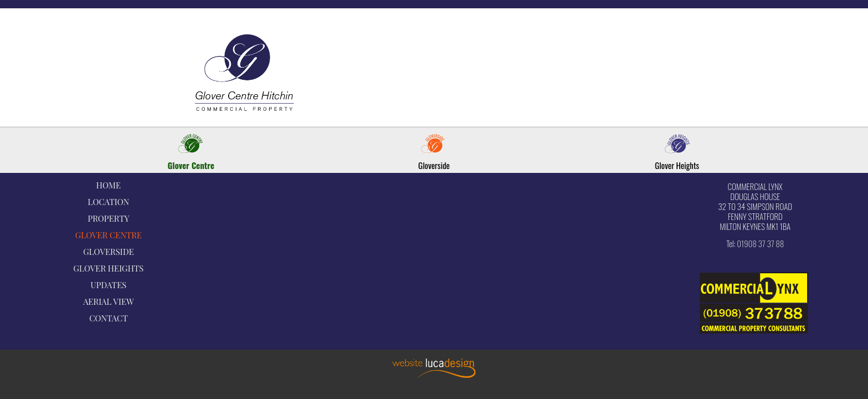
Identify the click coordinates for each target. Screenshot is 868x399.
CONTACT (108, 318)
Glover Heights (677, 165)
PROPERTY (108, 218)
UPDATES (109, 285)
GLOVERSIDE (108, 252)
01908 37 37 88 (760, 243)
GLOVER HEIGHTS (109, 268)
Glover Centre (191, 165)
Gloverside (434, 165)
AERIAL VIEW (108, 301)
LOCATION (109, 202)
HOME (108, 185)
